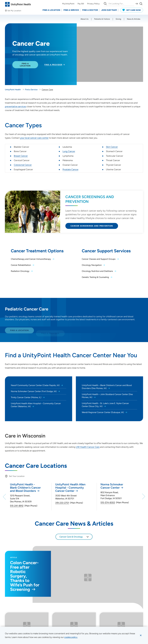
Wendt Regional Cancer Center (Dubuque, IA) (103, 412)
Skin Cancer (112, 147)
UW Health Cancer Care (88, 447)
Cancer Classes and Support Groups (99, 259)
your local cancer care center (34, 138)
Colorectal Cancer (23, 165)
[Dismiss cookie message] (141, 635)
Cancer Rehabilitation (21, 265)
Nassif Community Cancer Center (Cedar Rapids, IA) (35, 385)
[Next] (143, 497)
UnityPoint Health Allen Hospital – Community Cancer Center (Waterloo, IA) (36, 405)
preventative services (15, 107)
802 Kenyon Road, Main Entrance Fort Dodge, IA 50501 (111, 495)
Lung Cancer (69, 151)
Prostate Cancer (70, 169)
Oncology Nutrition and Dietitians (98, 271)
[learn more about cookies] (71, 637)
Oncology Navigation (92, 265)
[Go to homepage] (18, 4)
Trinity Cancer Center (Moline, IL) (26, 397)
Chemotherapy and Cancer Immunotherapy (31, 259)
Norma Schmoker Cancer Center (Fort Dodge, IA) (34, 391)
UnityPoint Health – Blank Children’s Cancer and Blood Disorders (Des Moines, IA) (107, 387)
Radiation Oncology (20, 271)
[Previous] (5, 497)
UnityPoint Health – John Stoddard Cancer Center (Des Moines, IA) (107, 396)
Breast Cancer (21, 156)
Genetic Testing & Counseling (96, 277)
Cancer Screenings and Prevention (92, 228)
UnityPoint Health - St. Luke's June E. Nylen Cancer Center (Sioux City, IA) (105, 405)
